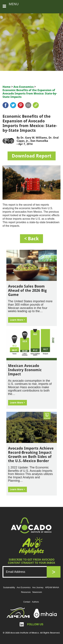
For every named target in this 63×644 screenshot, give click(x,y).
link (36, 105)
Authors (35, 602)
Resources (26, 592)
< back (32, 239)
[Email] (28, 572)
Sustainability (9, 587)
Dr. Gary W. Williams (34, 138)
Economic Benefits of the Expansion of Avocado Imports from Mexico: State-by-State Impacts (30, 93)
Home (7, 87)
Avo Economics (24, 87)
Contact (27, 602)
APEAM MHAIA (52, 587)
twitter (13, 105)
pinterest (21, 105)
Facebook (6, 105)
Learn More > (17, 320)
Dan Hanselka (39, 141)
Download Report (32, 156)
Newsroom (37, 592)
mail (28, 105)
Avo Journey (38, 587)
